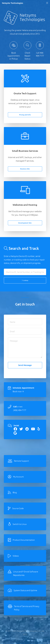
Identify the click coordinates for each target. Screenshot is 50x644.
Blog (15, 492)
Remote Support (21, 461)
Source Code (18, 508)
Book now (18, 391)
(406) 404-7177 (20, 410)
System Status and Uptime (25, 590)
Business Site (25, 169)
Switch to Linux (20, 524)
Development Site (25, 223)
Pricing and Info (25, 115)
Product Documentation (24, 540)
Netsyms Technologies (13, 3)
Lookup (25, 280)
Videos (16, 556)
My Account (18, 477)
